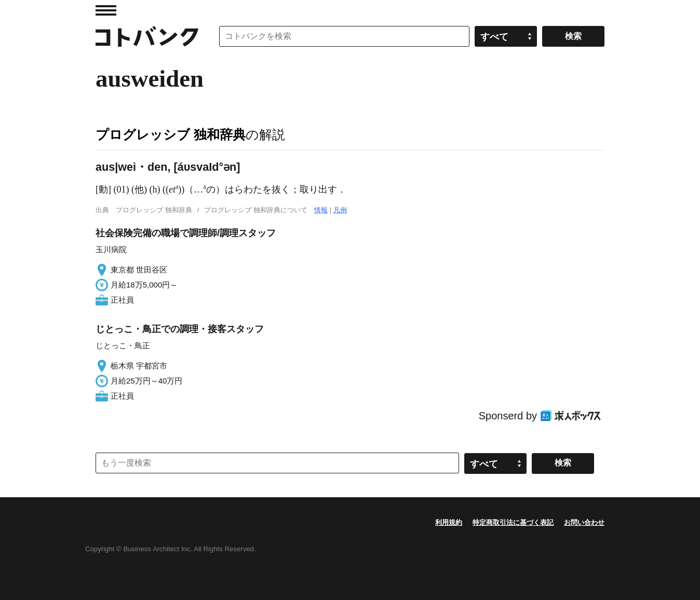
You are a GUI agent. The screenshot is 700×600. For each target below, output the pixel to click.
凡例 (340, 210)
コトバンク (147, 36)
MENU (106, 10)
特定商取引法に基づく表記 (513, 522)
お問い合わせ (584, 522)
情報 (321, 210)
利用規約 (449, 522)
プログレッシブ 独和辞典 (171, 134)
